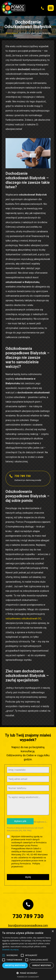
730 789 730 (22, 476)
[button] (37, 8)
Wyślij (28, 877)
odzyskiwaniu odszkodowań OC (23, 618)
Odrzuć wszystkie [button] (42, 965)
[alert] (28, 954)
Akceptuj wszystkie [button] (15, 965)
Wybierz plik (20, 821)
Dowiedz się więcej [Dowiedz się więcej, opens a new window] (10, 950)
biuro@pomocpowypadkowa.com (28, 925)
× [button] (53, 931)
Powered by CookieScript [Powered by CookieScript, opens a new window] (28, 977)
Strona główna (12, 33)
